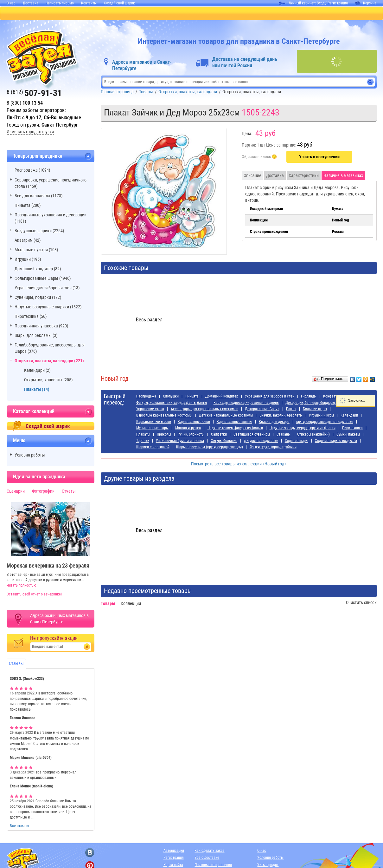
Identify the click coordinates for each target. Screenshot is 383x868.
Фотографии (43, 492)
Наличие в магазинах (343, 176)
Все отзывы (19, 826)
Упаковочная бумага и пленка (180, 441)
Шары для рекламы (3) (36, 336)
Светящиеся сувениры (252, 435)
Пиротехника (352, 429)
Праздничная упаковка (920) (41, 326)
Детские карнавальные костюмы (226, 416)
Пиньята (192, 397)
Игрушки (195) (28, 260)
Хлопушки (171, 397)
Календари (349, 416)
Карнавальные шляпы (234, 422)
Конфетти (331, 397)
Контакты (89, 3)
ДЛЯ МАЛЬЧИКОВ (207, 14)
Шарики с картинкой (153, 448)
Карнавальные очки (194, 422)
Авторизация (174, 851)
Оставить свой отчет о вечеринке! (34, 595)
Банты (291, 410)
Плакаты (143, 435)
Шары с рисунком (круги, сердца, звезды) (210, 448)
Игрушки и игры (322, 416)
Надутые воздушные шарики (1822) (48, 307)
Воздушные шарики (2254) (39, 231)
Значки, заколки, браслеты (281, 416)
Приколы (164, 435)
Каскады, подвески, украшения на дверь (246, 403)
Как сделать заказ (209, 851)
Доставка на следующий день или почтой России (245, 63)
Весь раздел (149, 320)
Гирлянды (309, 397)
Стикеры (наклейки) (313, 435)
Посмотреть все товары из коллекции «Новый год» (239, 464)
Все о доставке (207, 858)
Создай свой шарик (119, 3)
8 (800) (25, 104)
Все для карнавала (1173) (38, 196)
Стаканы (284, 435)
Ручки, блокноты (191, 435)
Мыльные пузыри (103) (36, 250)
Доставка (31, 3)
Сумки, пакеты (348, 435)
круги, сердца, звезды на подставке (325, 422)
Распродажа (146, 397)
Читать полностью (21, 586)
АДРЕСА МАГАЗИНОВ (297, 14)
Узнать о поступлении (319, 157)
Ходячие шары (297, 441)
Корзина (366, 3)
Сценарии (16, 492)
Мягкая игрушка (188, 429)
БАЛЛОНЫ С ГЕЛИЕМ (112, 14)
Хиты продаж (268, 865)
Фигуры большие (224, 441)
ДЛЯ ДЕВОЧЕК (161, 14)
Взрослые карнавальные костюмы (164, 416)
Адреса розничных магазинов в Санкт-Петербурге (59, 619)
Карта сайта (173, 865)
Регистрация (338, 3)
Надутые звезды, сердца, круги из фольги (303, 429)
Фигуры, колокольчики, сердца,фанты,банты (172, 403)
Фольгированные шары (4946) (43, 279)
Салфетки (219, 435)
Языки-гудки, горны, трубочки (273, 448)
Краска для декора (274, 422)
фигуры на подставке (261, 441)
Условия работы (30, 456)
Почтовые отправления (213, 865)
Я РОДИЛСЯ (251, 14)
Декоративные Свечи (262, 410)
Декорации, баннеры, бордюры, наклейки (319, 403)
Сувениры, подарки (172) (38, 298)
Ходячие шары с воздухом (336, 441)
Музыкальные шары (152, 429)
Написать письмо (60, 3)
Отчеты (69, 492)
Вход (321, 3)
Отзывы (16, 664)
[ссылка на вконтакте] (90, 853)
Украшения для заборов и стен (270, 397)
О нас (11, 3)
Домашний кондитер (222, 397)
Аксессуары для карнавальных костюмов (204, 410)
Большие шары (315, 410)
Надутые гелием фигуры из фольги (235, 429)
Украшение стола (150, 410)
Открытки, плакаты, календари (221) (49, 361)
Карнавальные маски (154, 422)
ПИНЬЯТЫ (66, 14)
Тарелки (143, 441)
